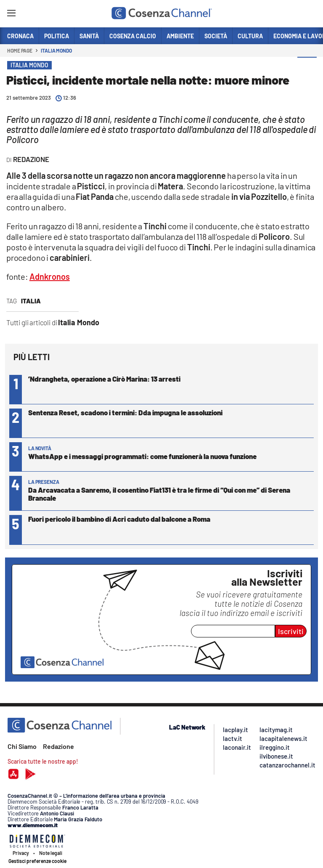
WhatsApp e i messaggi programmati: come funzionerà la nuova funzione (142, 456)
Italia (31, 301)
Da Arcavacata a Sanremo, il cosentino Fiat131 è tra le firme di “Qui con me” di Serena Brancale (159, 494)
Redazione (58, 746)
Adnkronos (50, 276)
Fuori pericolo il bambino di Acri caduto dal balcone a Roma (119, 519)
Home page (20, 50)
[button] (307, 67)
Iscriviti (291, 631)
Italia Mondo (56, 50)
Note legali (51, 853)
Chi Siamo (22, 746)
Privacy (21, 853)
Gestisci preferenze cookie (37, 861)
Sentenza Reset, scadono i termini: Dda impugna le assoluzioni (125, 412)
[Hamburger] (11, 15)
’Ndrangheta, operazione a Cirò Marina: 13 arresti (104, 379)
